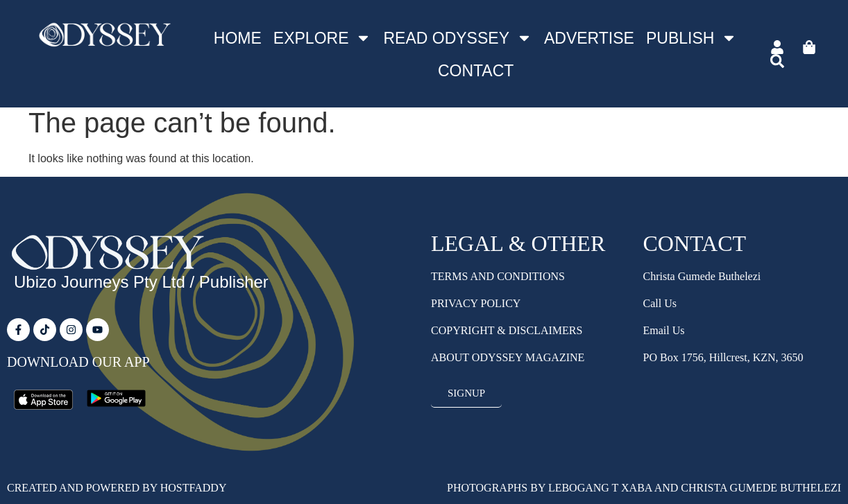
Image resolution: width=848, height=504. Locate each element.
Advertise (589, 38)
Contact (476, 71)
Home (238, 38)
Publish (692, 38)
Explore (323, 38)
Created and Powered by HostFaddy (117, 488)
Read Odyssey (458, 38)
